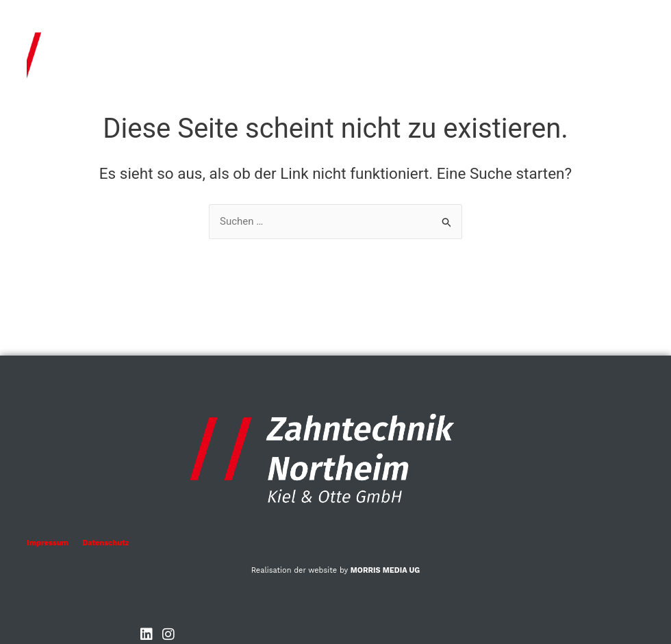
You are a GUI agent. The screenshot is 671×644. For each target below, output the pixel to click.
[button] (606, 59)
